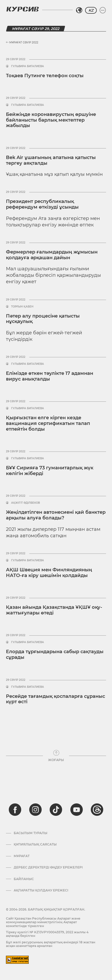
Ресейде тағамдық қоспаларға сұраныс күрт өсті (55, 699)
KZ (91, 10)
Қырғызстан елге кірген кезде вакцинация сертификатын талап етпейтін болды (48, 423)
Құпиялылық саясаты (35, 844)
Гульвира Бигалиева (28, 66)
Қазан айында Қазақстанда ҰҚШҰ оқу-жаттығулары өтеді (54, 610)
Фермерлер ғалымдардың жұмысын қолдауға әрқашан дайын (52, 255)
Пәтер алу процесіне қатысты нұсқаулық (43, 319)
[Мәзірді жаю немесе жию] (103, 10)
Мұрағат (22, 856)
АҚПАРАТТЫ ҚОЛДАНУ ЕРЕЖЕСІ (41, 890)
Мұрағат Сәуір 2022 (22, 42)
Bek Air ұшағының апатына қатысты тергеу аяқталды (51, 160)
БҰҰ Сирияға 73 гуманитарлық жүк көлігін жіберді (50, 471)
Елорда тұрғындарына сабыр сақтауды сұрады (55, 654)
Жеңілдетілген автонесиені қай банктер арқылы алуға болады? (56, 515)
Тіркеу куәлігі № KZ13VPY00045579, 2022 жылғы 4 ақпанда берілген (47, 934)
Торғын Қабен (22, 307)
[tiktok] (56, 810)
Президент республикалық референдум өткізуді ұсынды (42, 204)
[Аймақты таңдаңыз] (79, 10)
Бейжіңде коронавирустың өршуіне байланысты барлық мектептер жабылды (51, 120)
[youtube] (77, 810)
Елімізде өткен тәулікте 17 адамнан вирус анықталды (50, 376)
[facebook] (15, 810)
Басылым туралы (31, 833)
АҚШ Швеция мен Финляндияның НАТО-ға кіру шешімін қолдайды (49, 573)
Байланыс (24, 879)
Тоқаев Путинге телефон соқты (45, 76)
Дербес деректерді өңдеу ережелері (48, 867)
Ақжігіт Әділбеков (25, 503)
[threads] (97, 810)
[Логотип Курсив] (23, 9)
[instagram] (35, 810)
